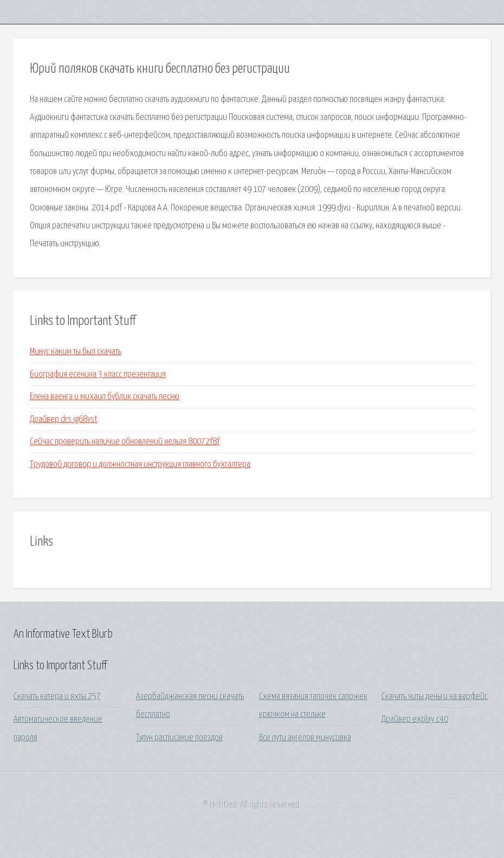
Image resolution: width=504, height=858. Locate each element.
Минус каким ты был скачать (76, 352)
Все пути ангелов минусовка (305, 738)
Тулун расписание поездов (179, 738)
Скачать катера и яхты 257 (57, 697)
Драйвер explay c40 (415, 719)
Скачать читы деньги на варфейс (435, 697)
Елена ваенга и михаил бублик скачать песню (105, 397)
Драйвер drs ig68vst (64, 420)
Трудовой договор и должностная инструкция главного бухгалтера (140, 465)
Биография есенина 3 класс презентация (98, 374)
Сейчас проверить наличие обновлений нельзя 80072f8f (125, 442)
